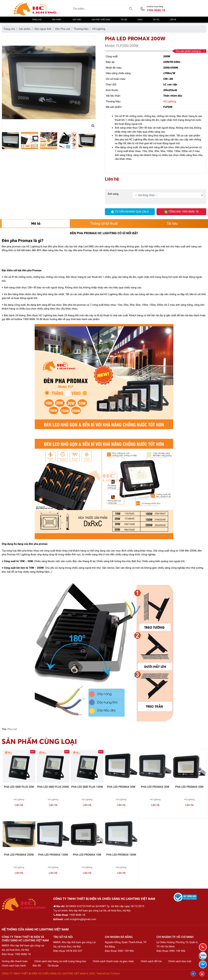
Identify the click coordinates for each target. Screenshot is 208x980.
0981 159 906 (126, 951)
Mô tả (36, 223)
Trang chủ (37, 20)
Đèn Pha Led (63, 29)
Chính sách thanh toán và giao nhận (113, 961)
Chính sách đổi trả (151, 961)
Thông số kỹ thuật (104, 223)
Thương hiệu (81, 29)
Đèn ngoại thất (43, 29)
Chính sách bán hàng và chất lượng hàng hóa (60, 961)
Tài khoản (53, 966)
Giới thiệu (77, 20)
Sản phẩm (57, 20)
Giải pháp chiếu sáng (101, 20)
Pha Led (12, 729)
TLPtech (115, 974)
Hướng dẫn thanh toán (15, 961)
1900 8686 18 (23, 954)
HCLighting (99, 29)
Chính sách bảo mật (180, 961)
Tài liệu (124, 20)
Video (140, 20)
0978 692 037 (74, 951)
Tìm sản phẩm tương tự (190, 51)
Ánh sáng (113, 194)
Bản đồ (37, 966)
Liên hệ (173, 20)
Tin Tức (156, 20)
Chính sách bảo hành (14, 966)
